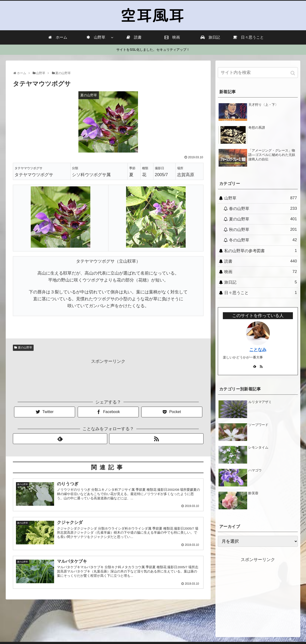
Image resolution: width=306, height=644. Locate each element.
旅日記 (261, 282)
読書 (261, 261)
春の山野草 (263, 209)
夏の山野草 (25, 348)
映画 (261, 272)
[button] (293, 73)
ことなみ (258, 350)
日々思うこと (261, 293)
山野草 (261, 198)
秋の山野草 (263, 230)
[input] (258, 73)
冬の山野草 (263, 240)
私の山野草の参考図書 (261, 251)
